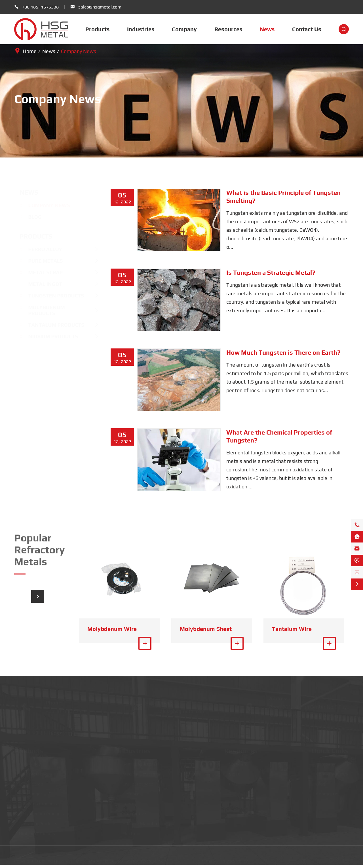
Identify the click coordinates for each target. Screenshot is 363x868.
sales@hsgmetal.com (100, 7)
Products (98, 29)
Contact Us (307, 29)
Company (184, 29)
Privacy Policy (234, 859)
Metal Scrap (40, 272)
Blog (30, 217)
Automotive (132, 812)
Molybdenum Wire (112, 629)
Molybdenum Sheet (206, 629)
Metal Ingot (40, 284)
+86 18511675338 (40, 7)
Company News (79, 51)
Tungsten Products (51, 296)
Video (232, 772)
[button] (38, 596)
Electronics (131, 832)
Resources (228, 29)
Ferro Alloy (40, 249)
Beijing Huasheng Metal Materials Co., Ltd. (82, 859)
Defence (129, 792)
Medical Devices (137, 772)
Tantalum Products (51, 325)
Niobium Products (48, 336)
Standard (236, 762)
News (267, 29)
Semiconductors (137, 762)
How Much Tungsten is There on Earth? (283, 352)
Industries (141, 29)
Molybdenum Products (41, 310)
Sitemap (206, 859)
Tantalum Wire (292, 629)
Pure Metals (40, 261)
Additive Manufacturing (144, 822)
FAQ (231, 782)
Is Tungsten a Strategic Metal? (271, 273)
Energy (127, 802)
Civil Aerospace (136, 782)
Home (30, 51)
